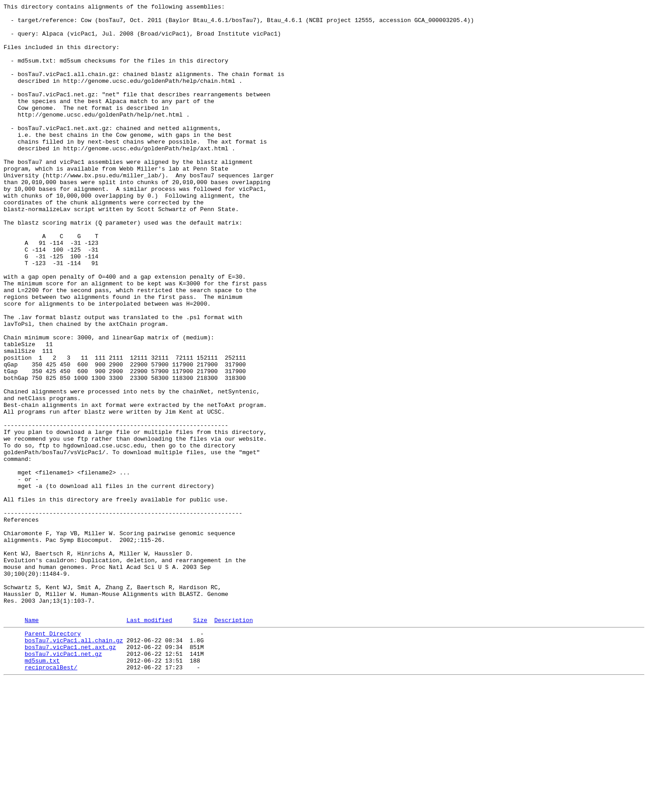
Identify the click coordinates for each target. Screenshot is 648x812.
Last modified (149, 743)
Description (234, 743)
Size (200, 743)
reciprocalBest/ (51, 798)
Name (32, 743)
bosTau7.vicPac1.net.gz (63, 782)
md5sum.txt (42, 790)
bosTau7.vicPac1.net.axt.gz (70, 774)
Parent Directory (53, 758)
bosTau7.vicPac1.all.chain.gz (74, 766)
